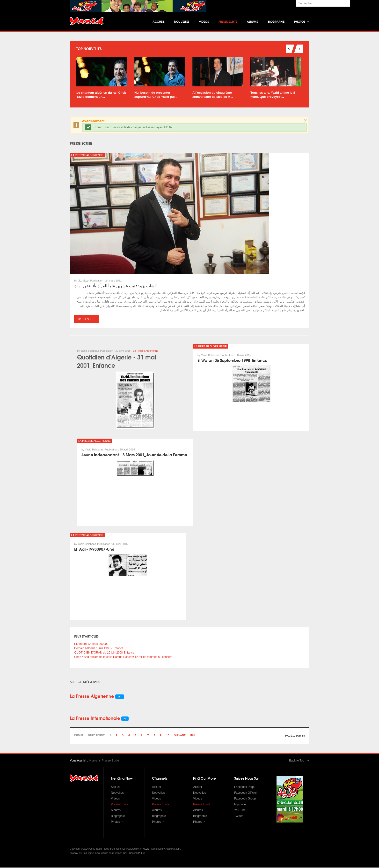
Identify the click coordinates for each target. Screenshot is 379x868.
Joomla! (74, 854)
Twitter (238, 816)
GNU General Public (134, 854)
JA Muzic (144, 849)
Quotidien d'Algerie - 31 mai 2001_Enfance (117, 361)
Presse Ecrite (228, 22)
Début (79, 736)
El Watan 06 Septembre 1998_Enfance (232, 361)
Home (93, 761)
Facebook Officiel (245, 793)
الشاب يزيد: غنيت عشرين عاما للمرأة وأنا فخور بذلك (115, 286)
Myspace (240, 805)
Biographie (276, 22)
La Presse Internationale (95, 718)
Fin (193, 736)
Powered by (287, 853)
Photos (302, 22)
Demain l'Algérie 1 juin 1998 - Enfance (99, 649)
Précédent (96, 736)
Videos (204, 22)
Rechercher (296, 0)
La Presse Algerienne (87, 156)
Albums (252, 22)
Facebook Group (245, 799)
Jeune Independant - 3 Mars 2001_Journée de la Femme (134, 455)
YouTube (240, 811)
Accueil (158, 22)
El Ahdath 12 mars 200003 (91, 644)
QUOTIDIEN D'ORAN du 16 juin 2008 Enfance (104, 653)
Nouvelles (182, 22)
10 (168, 736)
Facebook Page (244, 787)
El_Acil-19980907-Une (94, 549)
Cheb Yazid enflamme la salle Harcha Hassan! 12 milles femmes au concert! (123, 657)
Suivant (180, 736)
